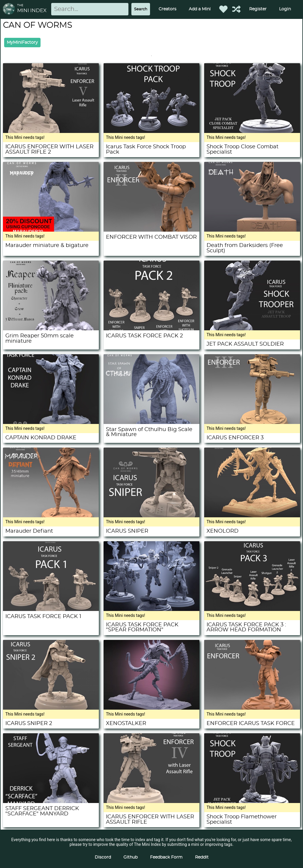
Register (258, 9)
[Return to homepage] (10, 9)
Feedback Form (166, 857)
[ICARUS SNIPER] (151, 516)
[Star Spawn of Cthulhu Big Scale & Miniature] (151, 422)
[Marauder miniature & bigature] (51, 230)
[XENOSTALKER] (151, 708)
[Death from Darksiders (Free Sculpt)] (252, 230)
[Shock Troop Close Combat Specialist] (252, 131)
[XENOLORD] (252, 516)
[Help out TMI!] (236, 9)
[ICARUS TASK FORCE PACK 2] (151, 329)
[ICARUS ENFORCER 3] (252, 422)
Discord (103, 857)
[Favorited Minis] (223, 9)
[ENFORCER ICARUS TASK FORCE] (252, 708)
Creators (167, 9)
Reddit (202, 857)
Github (130, 857)
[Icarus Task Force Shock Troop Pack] (151, 131)
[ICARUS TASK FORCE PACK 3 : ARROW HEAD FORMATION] (252, 609)
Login (285, 9)
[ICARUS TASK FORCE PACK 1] (51, 609)
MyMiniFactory (22, 43)
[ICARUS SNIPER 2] (51, 708)
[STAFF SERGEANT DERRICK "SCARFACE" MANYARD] (51, 802)
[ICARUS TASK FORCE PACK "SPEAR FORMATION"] (151, 609)
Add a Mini (200, 9)
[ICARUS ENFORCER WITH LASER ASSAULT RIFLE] (151, 802)
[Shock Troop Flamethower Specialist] (252, 802)
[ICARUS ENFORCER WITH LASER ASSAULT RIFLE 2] (51, 131)
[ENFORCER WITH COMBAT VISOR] (151, 230)
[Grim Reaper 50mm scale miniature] (51, 329)
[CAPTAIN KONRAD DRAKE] (51, 422)
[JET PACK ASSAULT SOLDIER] (252, 329)
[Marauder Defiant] (51, 516)
